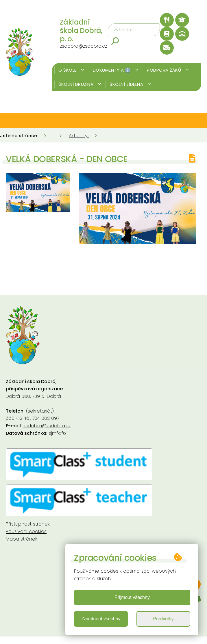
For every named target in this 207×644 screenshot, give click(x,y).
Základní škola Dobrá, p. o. (81, 30)
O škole (71, 70)
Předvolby (163, 619)
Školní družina (80, 84)
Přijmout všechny (132, 597)
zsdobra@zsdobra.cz (83, 46)
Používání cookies (26, 531)
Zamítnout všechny (101, 619)
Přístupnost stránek (28, 524)
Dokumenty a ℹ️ (116, 70)
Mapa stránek (22, 539)
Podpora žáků (168, 70)
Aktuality (79, 136)
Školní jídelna (130, 84)
